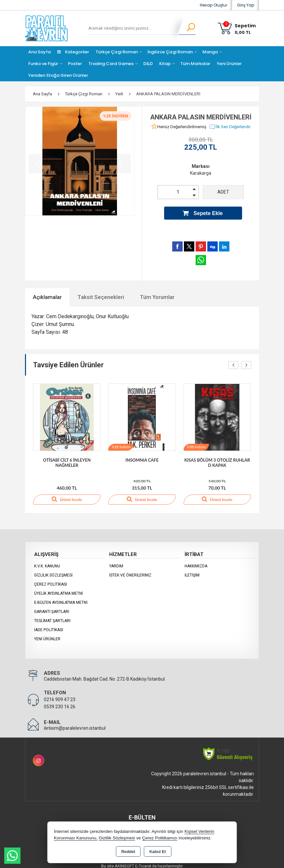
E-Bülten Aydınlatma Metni (61, 598)
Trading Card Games (111, 64)
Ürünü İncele (67, 495)
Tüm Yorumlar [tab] (157, 292)
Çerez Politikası (51, 580)
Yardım (116, 562)
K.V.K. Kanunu (47, 562)
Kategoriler (73, 52)
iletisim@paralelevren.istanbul (75, 724)
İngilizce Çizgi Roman (170, 52)
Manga (210, 52)
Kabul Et (158, 852)
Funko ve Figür (43, 64)
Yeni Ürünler (47, 635)
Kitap (165, 64)
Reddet (128, 852)
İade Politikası (49, 626)
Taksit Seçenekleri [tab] (101, 292)
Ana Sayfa (39, 52)
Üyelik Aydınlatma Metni (58, 589)
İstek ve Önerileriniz (130, 571)
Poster (75, 64)
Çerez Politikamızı (160, 838)
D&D (148, 64)
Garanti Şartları (52, 607)
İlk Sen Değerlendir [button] (230, 127)
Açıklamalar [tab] (47, 292)
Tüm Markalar (195, 64)
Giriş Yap (245, 5)
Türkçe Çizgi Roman (117, 52)
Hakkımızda (196, 562)
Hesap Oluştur (213, 5)
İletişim (192, 571)
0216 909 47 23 (60, 695)
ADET (223, 192)
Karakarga (201, 173)
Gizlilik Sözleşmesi (53, 571)
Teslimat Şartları (52, 617)
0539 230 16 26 (60, 702)
